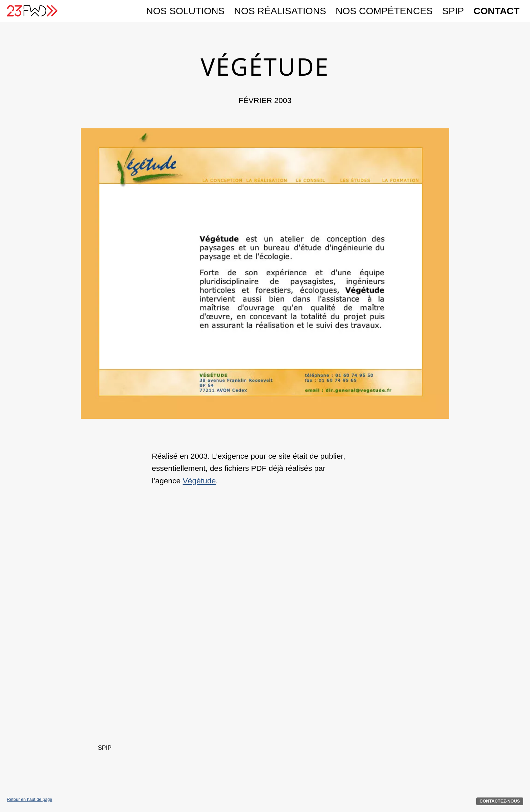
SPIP (453, 11)
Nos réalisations (280, 11)
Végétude (199, 481)
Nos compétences (384, 11)
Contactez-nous (500, 801)
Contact (497, 11)
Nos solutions (185, 11)
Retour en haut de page (29, 800)
